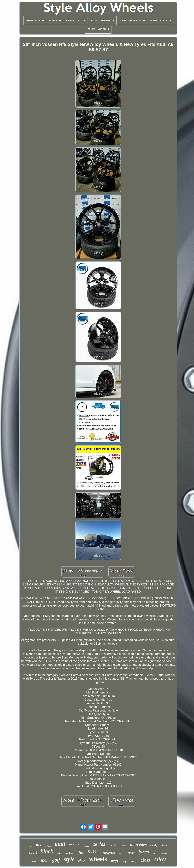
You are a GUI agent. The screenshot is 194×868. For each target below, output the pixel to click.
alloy (160, 859)
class (82, 861)
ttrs (38, 845)
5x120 (113, 845)
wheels (98, 859)
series (99, 844)
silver (124, 846)
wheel (122, 853)
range (125, 861)
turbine (164, 853)
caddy (154, 845)
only (134, 861)
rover (131, 853)
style (69, 859)
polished (48, 846)
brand (34, 861)
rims (164, 845)
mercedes (138, 845)
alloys (114, 861)
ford (155, 853)
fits (81, 852)
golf (56, 860)
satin (59, 853)
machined (70, 853)
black (47, 851)
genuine (75, 845)
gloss (145, 860)
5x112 (93, 852)
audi (60, 844)
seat (31, 846)
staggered (109, 853)
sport (33, 852)
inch (45, 860)
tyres (144, 852)
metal (87, 846)
